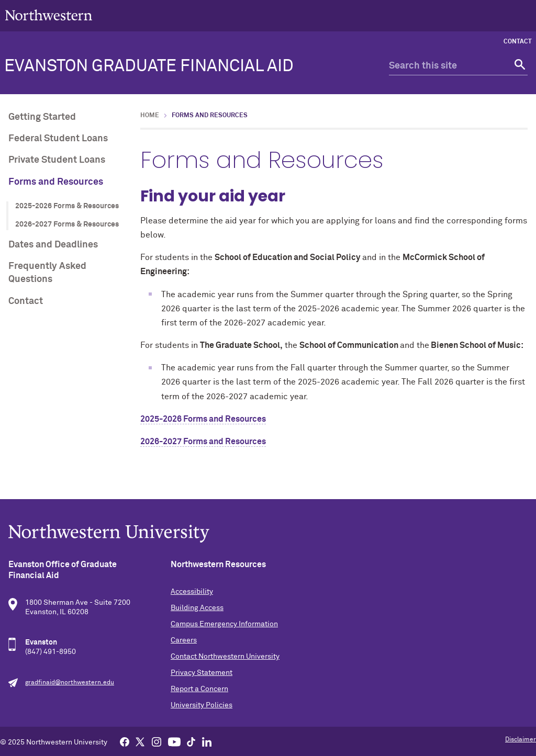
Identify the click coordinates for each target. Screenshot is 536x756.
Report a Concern (199, 689)
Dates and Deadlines (53, 245)
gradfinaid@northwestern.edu (70, 683)
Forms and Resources (56, 182)
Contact (518, 42)
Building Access (197, 608)
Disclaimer (521, 740)
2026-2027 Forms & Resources (67, 224)
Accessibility (192, 592)
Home (150, 116)
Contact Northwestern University (225, 657)
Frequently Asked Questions (47, 273)
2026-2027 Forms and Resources (203, 442)
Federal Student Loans (58, 139)
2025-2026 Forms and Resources (203, 419)
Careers (184, 640)
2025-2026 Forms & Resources (67, 206)
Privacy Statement (202, 673)
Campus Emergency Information (224, 624)
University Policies (202, 705)
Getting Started (42, 117)
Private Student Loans (57, 160)
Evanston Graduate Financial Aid (149, 66)
